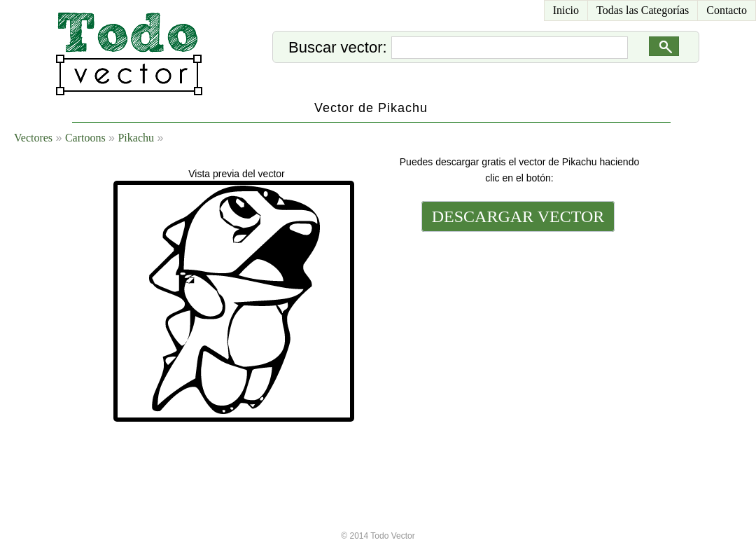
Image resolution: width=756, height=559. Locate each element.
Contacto (727, 10)
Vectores (33, 138)
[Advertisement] (517, 331)
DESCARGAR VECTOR (518, 216)
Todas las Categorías (643, 10)
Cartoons (85, 138)
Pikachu (136, 138)
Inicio (566, 10)
